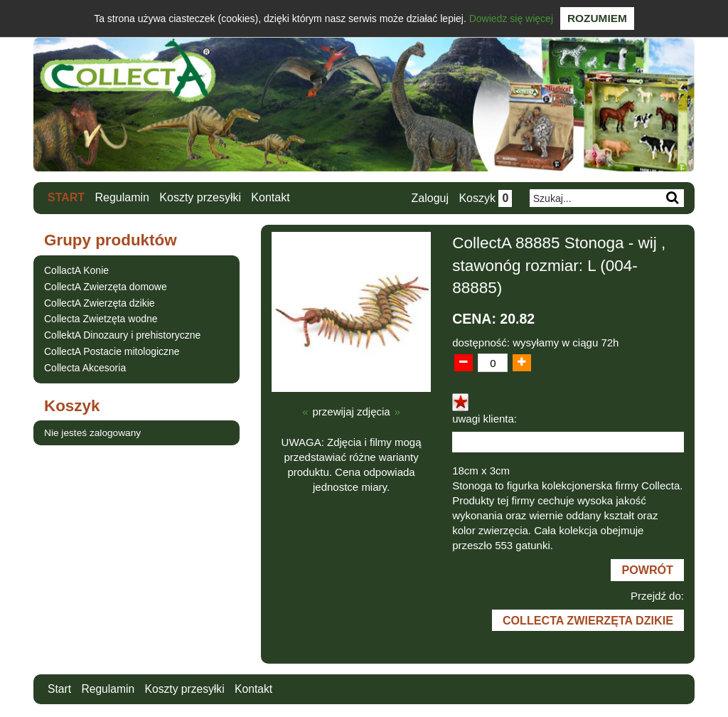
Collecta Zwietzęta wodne (101, 319)
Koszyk (485, 198)
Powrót (647, 570)
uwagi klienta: (485, 419)
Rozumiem (597, 18)
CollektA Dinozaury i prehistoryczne (122, 335)
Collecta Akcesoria (85, 367)
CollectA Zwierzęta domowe (106, 286)
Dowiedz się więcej (511, 18)
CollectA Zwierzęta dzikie (100, 302)
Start (66, 197)
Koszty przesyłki (201, 197)
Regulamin (122, 197)
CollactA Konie (76, 270)
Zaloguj (429, 198)
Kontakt (271, 197)
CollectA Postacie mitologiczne (112, 351)
